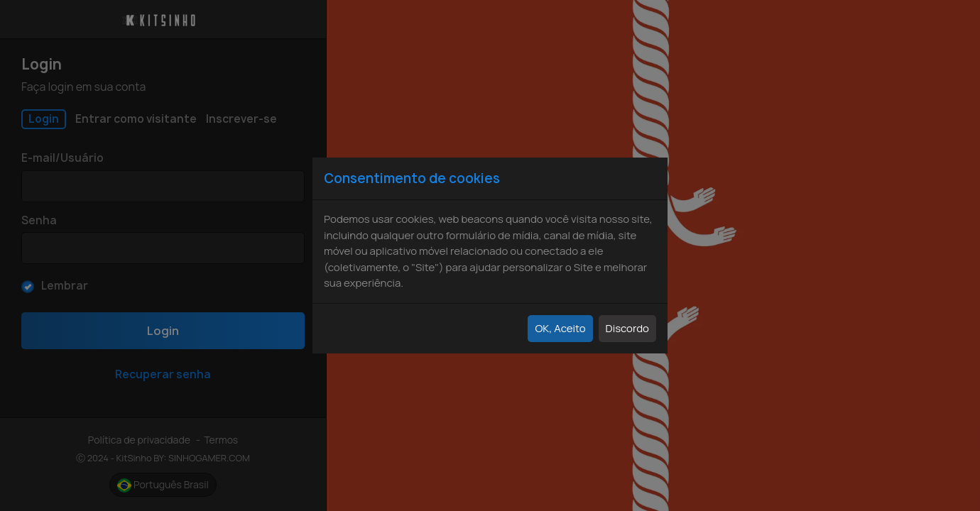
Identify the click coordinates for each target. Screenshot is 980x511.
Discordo (627, 328)
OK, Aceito (560, 328)
